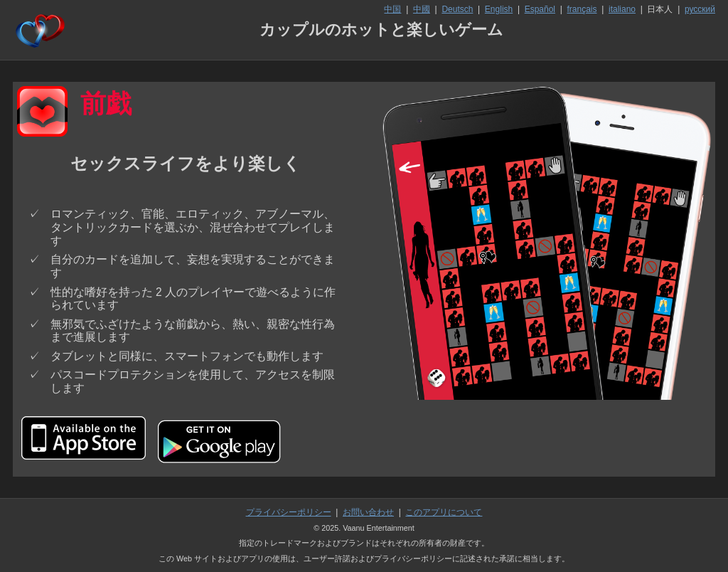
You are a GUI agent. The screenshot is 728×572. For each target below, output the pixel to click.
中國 (422, 9)
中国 (392, 9)
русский (700, 9)
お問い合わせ (368, 512)
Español (540, 9)
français (582, 9)
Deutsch (457, 9)
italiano (622, 9)
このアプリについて (444, 512)
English (499, 9)
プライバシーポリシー (289, 512)
